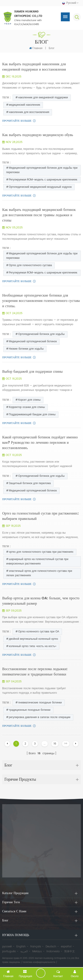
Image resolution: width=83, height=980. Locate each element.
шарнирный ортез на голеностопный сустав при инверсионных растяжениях (37, 561)
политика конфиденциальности (39, 962)
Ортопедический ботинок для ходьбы (41, 334)
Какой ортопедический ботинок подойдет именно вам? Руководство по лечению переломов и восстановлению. (40, 443)
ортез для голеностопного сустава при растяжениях (41, 552)
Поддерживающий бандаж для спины (32, 415)
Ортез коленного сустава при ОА (39, 632)
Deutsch (51, 947)
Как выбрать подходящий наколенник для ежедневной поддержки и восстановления (34, 67)
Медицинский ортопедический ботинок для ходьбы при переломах (42, 170)
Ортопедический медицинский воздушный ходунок (40, 187)
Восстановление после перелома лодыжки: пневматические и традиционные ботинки (35, 672)
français (36, 947)
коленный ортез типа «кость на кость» (33, 646)
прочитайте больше (17, 121)
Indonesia (53, 951)
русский (7, 947)
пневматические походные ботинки (40, 703)
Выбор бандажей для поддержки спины (32, 372)
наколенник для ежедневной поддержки (43, 98)
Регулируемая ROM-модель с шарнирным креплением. (43, 180)
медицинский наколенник (24, 105)
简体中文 (69, 951)
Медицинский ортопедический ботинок (33, 342)
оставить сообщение (41, 973)
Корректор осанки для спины (27, 407)
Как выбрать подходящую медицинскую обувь (38, 135)
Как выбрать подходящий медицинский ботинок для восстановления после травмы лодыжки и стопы (39, 215)
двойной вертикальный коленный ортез (33, 639)
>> (66, 744)
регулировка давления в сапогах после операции (40, 717)
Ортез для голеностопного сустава (30, 265)
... (45, 744)
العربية (24, 951)
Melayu (37, 951)
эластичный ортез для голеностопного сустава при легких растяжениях (39, 573)
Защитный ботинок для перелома (30, 483)
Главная (36, 48)
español (66, 947)
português (9, 951)
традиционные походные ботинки (30, 710)
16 (55, 744)
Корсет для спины (29, 400)
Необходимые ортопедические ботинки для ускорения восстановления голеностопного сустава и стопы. (41, 301)
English (21, 947)
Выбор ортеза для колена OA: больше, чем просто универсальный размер (41, 601)
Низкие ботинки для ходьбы (26, 349)
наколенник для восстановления (29, 112)
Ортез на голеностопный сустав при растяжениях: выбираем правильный (41, 516)
